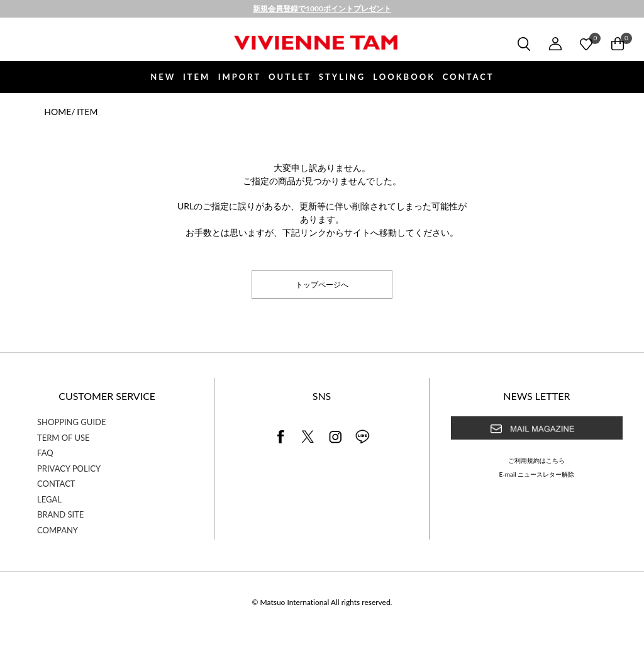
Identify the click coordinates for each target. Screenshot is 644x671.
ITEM (197, 77)
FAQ (45, 453)
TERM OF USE (64, 438)
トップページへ (322, 284)
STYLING (342, 77)
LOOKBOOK (404, 77)
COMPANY (58, 530)
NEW (163, 77)
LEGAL (49, 499)
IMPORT (240, 77)
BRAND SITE (60, 514)
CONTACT (469, 77)
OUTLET (290, 77)
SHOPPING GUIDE (71, 422)
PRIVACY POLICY (69, 469)
